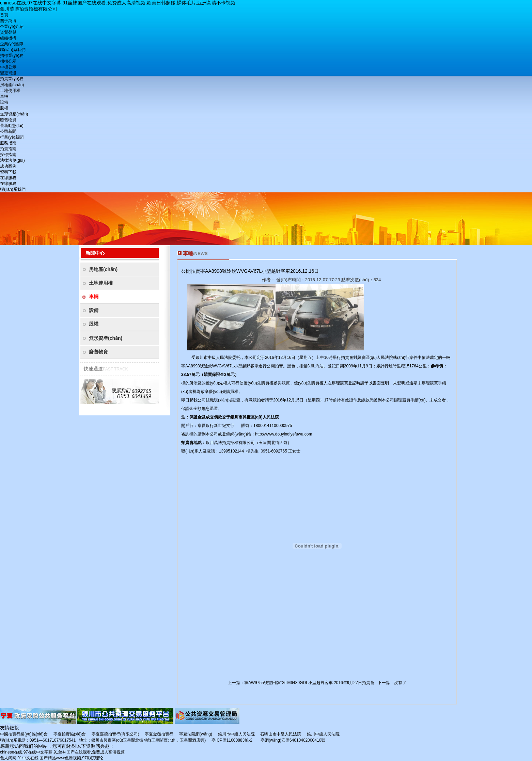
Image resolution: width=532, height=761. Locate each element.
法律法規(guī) (12, 160)
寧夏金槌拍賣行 (159, 734)
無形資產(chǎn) (14, 114)
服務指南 (8, 143)
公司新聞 (8, 131)
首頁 (4, 15)
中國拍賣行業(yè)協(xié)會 (24, 734)
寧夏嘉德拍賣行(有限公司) (115, 734)
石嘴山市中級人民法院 (281, 734)
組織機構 (8, 38)
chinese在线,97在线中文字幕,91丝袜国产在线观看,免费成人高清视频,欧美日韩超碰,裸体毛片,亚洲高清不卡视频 (118, 3)
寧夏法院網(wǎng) (196, 734)
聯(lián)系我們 (13, 50)
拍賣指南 (8, 149)
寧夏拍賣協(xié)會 (70, 734)
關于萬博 (8, 21)
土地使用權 (10, 91)
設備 (4, 102)
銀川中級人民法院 (323, 734)
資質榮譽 (8, 32)
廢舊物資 (8, 120)
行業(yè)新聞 (12, 137)
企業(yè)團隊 (12, 44)
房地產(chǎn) (12, 85)
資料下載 (8, 172)
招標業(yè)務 (12, 56)
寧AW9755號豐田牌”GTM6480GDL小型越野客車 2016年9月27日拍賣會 (309, 683)
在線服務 (8, 178)
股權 (4, 108)
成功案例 (8, 166)
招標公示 (8, 61)
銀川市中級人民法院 (236, 734)
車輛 (4, 96)
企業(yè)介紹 (12, 27)
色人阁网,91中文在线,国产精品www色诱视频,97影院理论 (52, 758)
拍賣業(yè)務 (12, 79)
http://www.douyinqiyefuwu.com (284, 434)
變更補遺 (8, 73)
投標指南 (8, 155)
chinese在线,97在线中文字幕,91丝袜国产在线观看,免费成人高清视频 (62, 752)
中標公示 (8, 67)
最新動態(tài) (12, 126)
